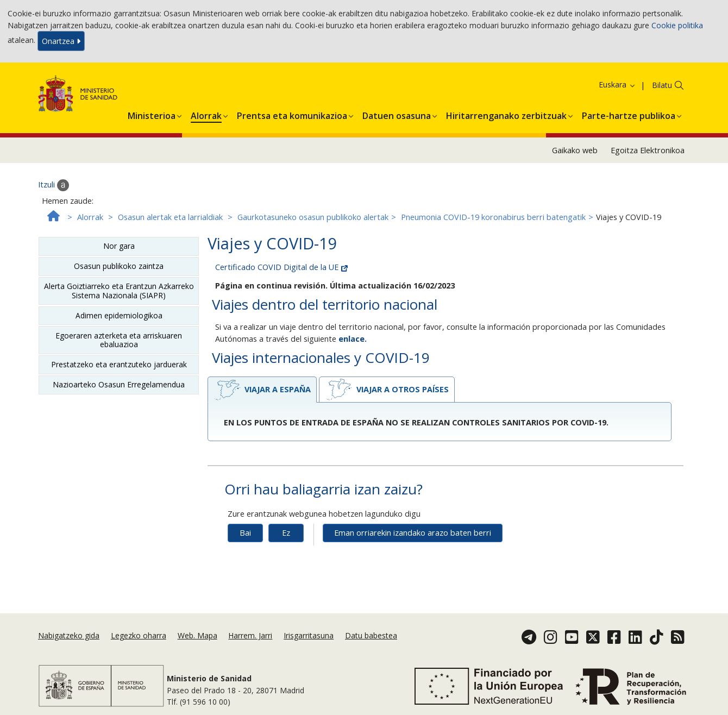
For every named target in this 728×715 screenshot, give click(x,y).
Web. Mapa (197, 635)
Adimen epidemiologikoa (119, 315)
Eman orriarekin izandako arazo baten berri (413, 533)
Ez (286, 533)
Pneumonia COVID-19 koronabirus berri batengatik (493, 217)
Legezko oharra (139, 635)
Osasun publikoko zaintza (119, 266)
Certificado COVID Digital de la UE (281, 267)
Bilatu (662, 85)
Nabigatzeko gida (69, 635)
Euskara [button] (617, 84)
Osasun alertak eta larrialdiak (170, 217)
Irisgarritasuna (309, 635)
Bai (245, 533)
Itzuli (54, 185)
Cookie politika (677, 25)
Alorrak (90, 217)
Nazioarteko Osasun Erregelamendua (119, 384)
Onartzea (61, 41)
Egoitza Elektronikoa (648, 150)
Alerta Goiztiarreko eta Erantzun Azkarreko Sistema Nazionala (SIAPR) (119, 290)
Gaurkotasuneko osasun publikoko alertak (313, 217)
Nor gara (119, 246)
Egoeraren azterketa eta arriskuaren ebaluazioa (119, 340)
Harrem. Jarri (250, 635)
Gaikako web (575, 150)
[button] (152, 114)
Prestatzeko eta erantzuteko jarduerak (119, 364)
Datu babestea (371, 635)
